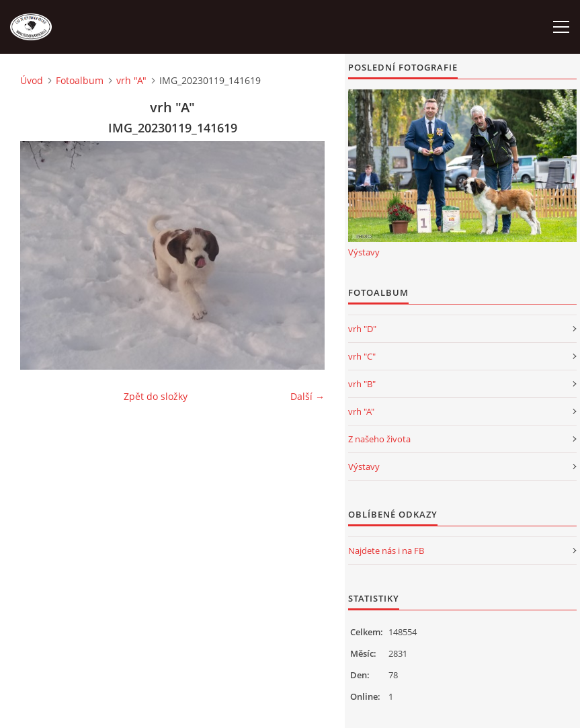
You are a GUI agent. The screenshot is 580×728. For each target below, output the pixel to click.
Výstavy (364, 252)
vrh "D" (362, 329)
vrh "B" (362, 384)
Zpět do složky (156, 396)
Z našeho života (379, 439)
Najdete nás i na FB (386, 551)
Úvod (32, 80)
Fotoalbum (80, 80)
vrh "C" (362, 356)
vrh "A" (131, 80)
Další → (307, 396)
